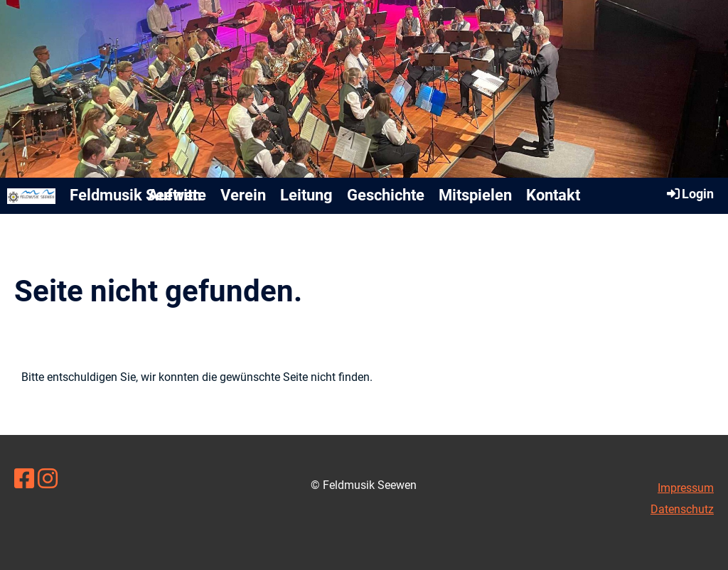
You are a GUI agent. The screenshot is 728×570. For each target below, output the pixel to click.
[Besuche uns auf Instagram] (48, 479)
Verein (243, 195)
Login (689, 193)
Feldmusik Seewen (135, 195)
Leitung (306, 195)
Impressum (686, 488)
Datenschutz (682, 509)
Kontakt (553, 195)
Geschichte (386, 195)
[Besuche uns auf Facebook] (24, 479)
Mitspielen (475, 195)
